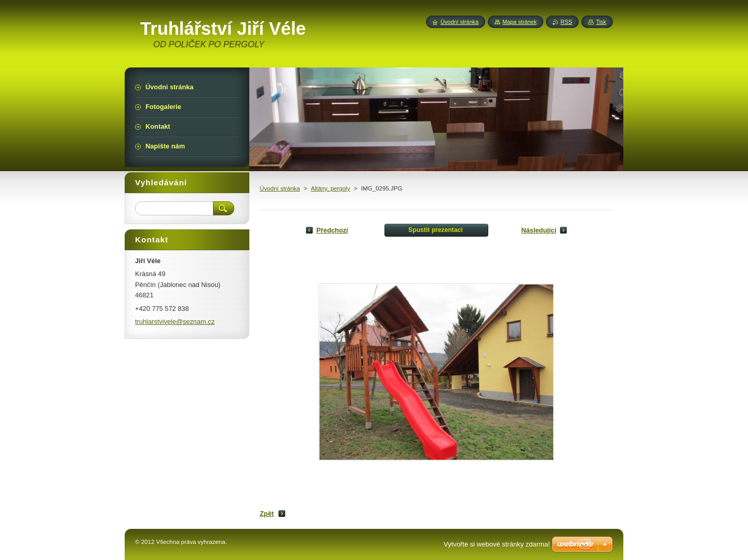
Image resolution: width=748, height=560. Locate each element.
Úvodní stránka (280, 188)
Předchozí (332, 230)
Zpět (267, 514)
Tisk (601, 22)
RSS (566, 22)
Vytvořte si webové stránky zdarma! (497, 544)
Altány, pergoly (331, 188)
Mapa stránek (519, 22)
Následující (539, 230)
